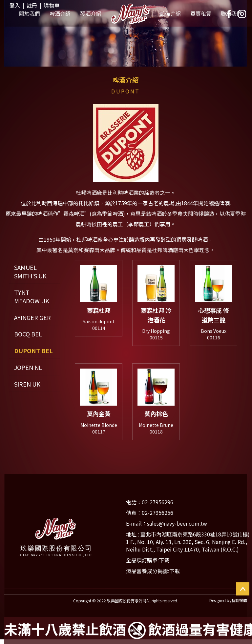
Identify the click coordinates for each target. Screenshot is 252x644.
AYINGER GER (32, 318)
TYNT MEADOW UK (32, 297)
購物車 (52, 5)
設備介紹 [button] (170, 14)
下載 (175, 575)
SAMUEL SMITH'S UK (30, 272)
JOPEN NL (28, 367)
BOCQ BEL (28, 334)
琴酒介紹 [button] (91, 14)
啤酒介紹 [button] (60, 14)
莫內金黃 (99, 416)
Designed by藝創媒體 (228, 605)
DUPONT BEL (33, 351)
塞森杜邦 (99, 310)
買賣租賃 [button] (201, 14)
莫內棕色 (156, 416)
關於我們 (30, 14)
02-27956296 (157, 507)
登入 (15, 5)
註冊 (32, 5)
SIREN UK (27, 384)
